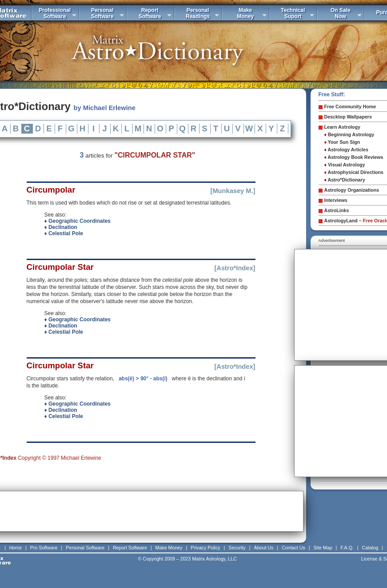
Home (16, 548)
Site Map (323, 548)
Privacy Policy (205, 548)
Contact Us (293, 548)
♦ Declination (61, 227)
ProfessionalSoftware (55, 13)
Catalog (370, 548)
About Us (264, 548)
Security (237, 548)
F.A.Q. (347, 548)
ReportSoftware (150, 13)
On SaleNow (341, 13)
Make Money (169, 548)
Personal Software (85, 548)
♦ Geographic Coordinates (78, 221)
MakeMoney (245, 13)
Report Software (130, 548)
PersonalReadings (198, 13)
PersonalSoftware (102, 13)
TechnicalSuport (293, 13)
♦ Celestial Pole (64, 233)
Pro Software (44, 548)
